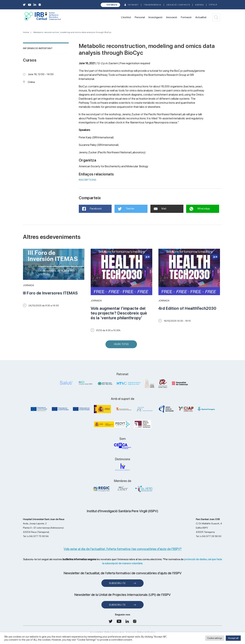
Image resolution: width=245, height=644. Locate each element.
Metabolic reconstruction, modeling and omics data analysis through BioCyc (72, 32)
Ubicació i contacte (178, 5)
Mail (160, 209)
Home (26, 32)
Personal (140, 17)
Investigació (156, 17)
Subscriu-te (117, 583)
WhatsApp (200, 209)
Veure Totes (122, 346)
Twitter (126, 209)
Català (213, 5)
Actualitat (201, 17)
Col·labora (112, 5)
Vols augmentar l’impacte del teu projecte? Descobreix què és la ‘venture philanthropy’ (119, 313)
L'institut (126, 17)
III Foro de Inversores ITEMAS (50, 293)
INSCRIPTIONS (88, 180)
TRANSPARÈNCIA (153, 5)
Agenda (199, 5)
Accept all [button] (233, 638)
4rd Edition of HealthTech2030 (187, 308)
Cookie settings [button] (215, 638)
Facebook (92, 209)
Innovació (172, 17)
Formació (186, 17)
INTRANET (133, 5)
